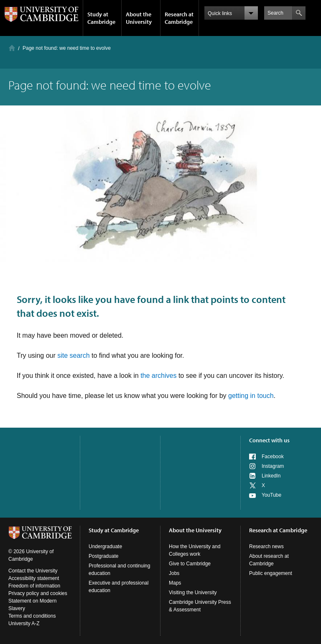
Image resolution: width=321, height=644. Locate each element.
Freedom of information (34, 586)
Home (12, 48)
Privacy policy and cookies (38, 593)
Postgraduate (103, 556)
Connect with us (269, 440)
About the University (139, 18)
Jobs (174, 573)
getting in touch (251, 396)
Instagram (273, 466)
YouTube (271, 495)
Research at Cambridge (179, 18)
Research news (266, 547)
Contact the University (33, 571)
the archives (158, 376)
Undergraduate (105, 547)
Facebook (273, 457)
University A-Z (24, 623)
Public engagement (271, 573)
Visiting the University (193, 593)
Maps (175, 583)
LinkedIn (271, 476)
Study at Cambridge (101, 18)
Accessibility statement (34, 578)
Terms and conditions (32, 616)
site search (73, 355)
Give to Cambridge (190, 564)
